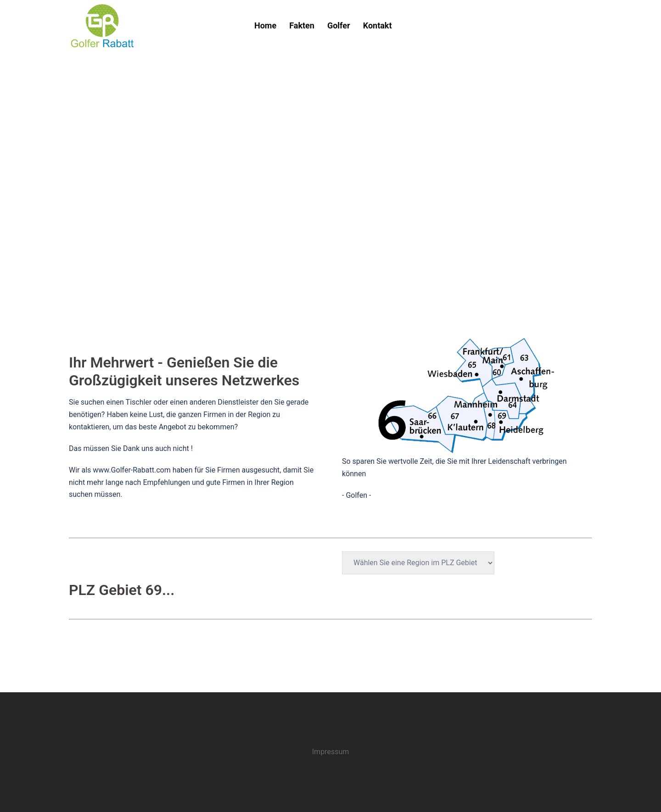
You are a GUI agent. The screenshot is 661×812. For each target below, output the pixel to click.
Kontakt (378, 25)
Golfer (339, 25)
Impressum (331, 752)
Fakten (302, 25)
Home (265, 25)
